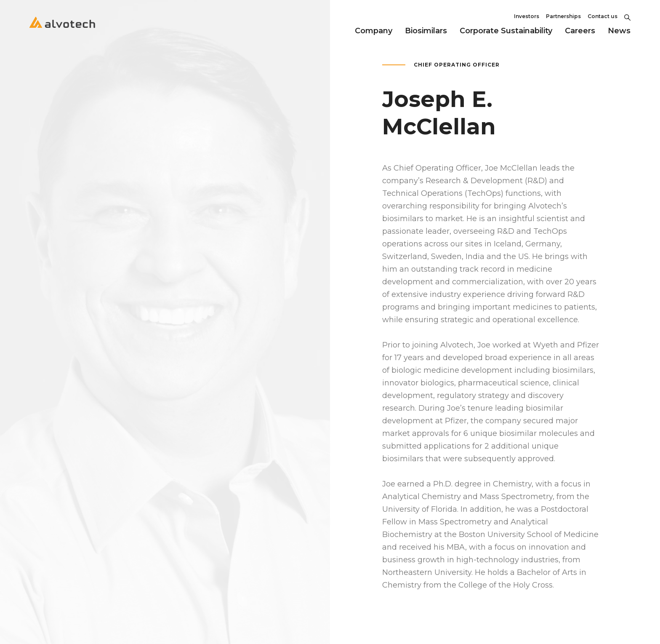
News (619, 31)
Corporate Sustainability (506, 31)
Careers (580, 31)
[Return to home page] (62, 29)
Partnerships (563, 16)
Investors (527, 16)
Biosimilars (426, 31)
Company (374, 31)
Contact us (603, 16)
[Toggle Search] (627, 16)
